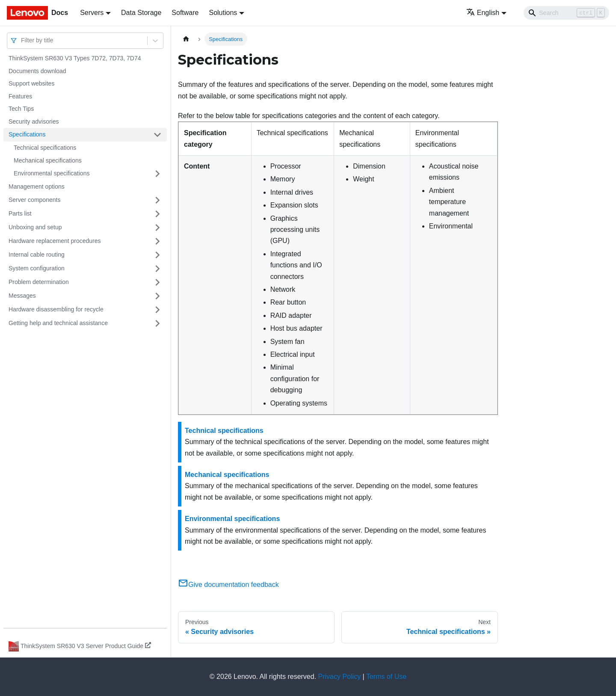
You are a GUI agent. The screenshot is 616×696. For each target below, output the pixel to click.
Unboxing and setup (35, 227)
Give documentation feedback (228, 585)
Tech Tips (21, 109)
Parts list (20, 213)
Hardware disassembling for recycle (56, 309)
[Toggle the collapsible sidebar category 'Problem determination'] (157, 282)
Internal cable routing (37, 255)
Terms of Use (386, 677)
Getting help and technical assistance (58, 323)
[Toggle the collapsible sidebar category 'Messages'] (157, 296)
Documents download (37, 71)
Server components (34, 200)
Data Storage (141, 13)
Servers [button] (92, 13)
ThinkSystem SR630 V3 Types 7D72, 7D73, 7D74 (75, 58)
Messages (22, 296)
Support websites (31, 83)
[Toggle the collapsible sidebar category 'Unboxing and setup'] (157, 228)
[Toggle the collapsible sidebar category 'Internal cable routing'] (157, 255)
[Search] (566, 13)
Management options (37, 187)
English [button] (483, 13)
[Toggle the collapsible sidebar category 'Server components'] (157, 200)
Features (20, 96)
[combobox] (22, 40)
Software (185, 13)
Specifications (27, 134)
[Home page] (186, 39)
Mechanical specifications (48, 160)
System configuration (37, 268)
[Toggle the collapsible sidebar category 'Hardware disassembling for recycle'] (157, 310)
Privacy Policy (340, 677)
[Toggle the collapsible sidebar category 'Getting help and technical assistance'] (157, 323)
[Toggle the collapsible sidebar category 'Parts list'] (157, 214)
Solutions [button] (223, 13)
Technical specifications (45, 148)
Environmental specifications (52, 173)
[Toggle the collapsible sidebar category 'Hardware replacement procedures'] (157, 241)
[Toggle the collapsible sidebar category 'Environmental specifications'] (157, 174)
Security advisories (34, 121)
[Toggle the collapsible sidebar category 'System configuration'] (157, 269)
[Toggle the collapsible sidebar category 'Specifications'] (157, 135)
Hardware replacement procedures (55, 241)
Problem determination (39, 282)
